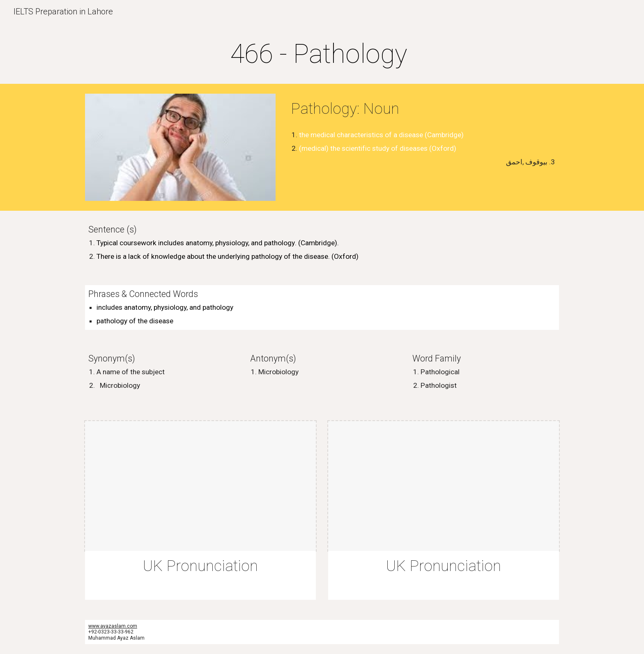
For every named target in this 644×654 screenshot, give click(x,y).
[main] (322, 54)
